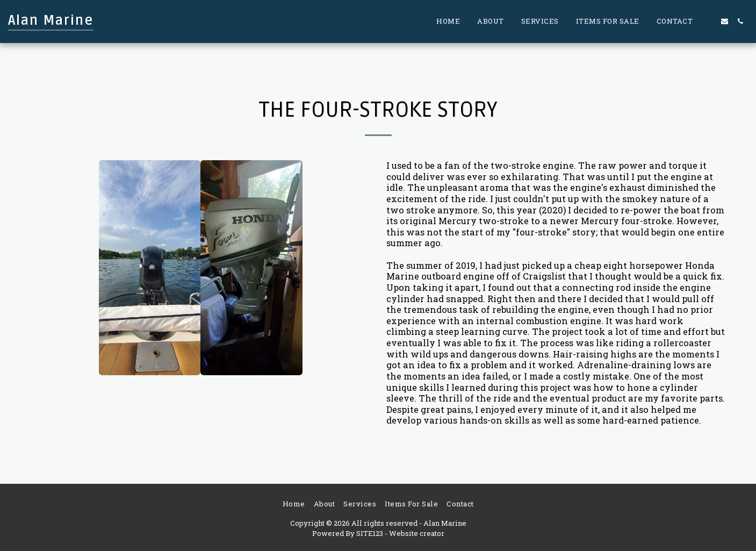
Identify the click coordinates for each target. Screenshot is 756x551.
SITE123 (370, 533)
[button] (709, 21)
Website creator (417, 533)
